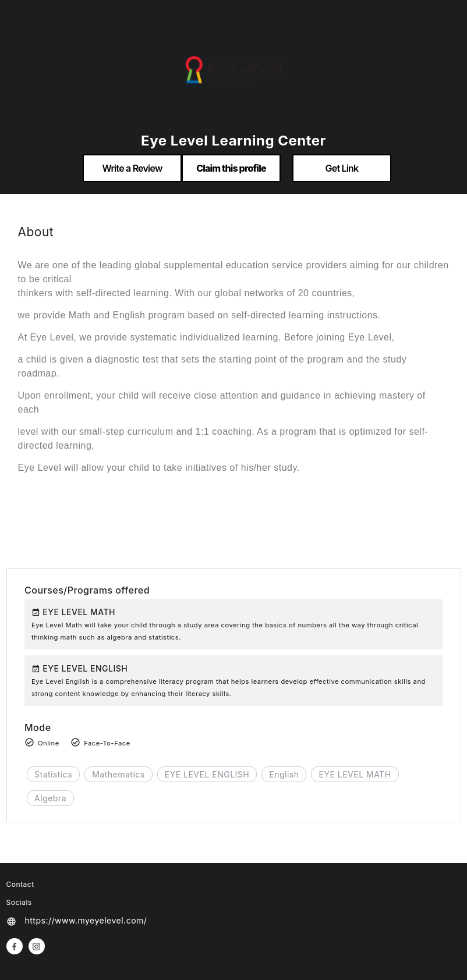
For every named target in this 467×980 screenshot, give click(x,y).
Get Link (342, 168)
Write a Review (132, 168)
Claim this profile (231, 168)
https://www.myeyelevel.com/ (86, 920)
